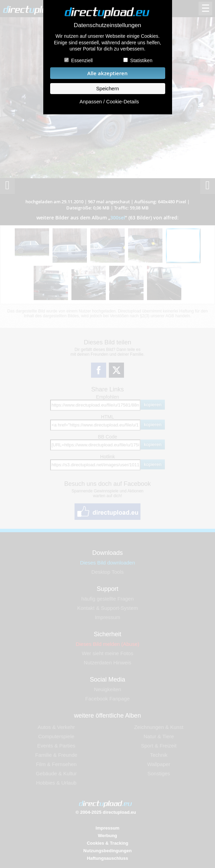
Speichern (107, 89)
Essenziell (82, 60)
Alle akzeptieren (107, 73)
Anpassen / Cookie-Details (109, 102)
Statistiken (141, 60)
